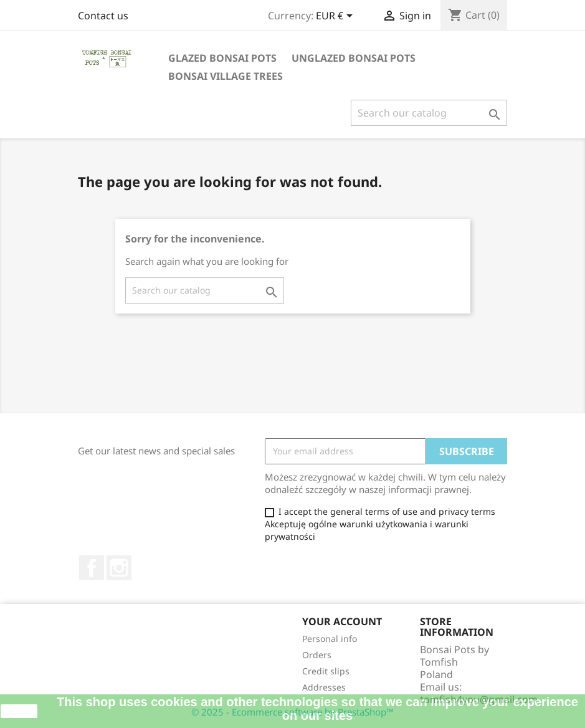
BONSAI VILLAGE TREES (226, 76)
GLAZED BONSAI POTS (222, 58)
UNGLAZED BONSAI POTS (354, 58)
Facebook (92, 568)
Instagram (119, 568)
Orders (317, 655)
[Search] (429, 113)
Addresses (324, 687)
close (19, 711)
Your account (342, 621)
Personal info (330, 639)
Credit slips (326, 671)
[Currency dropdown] (336, 17)
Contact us (103, 16)
